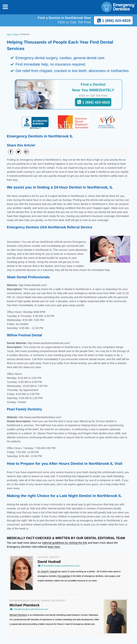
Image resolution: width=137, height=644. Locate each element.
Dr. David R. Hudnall (47, 572)
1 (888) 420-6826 (113, 21)
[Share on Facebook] (11, 152)
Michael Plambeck (18, 615)
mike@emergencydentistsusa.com (29, 609)
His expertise (64, 576)
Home (9, 34)
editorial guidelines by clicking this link (65, 543)
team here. (54, 547)
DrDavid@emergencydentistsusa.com (59, 566)
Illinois (16, 34)
